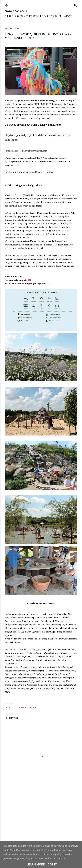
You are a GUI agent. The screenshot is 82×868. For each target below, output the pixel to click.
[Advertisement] (41, 816)
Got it (52, 864)
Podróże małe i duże (28, 707)
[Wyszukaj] (75, 5)
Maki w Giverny (16, 11)
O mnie (9, 16)
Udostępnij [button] (9, 703)
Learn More (36, 864)
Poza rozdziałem (51, 16)
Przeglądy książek (27, 16)
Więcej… (69, 16)
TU (29, 280)
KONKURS (14, 707)
